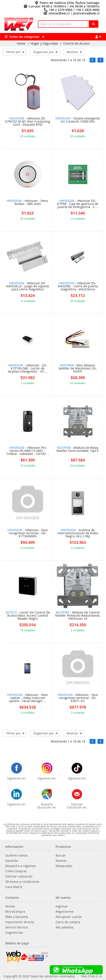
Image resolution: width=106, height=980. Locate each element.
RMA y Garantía (17, 917)
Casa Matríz (14, 887)
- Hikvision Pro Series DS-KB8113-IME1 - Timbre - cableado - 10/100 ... (28, 451)
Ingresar (62, 906)
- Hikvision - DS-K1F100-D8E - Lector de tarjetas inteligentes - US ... (28, 369)
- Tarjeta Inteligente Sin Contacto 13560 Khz (78, 120)
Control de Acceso (76, 43)
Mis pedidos (65, 927)
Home (21, 43)
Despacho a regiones (21, 866)
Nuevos (61, 861)
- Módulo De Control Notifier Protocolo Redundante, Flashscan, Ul (78, 616)
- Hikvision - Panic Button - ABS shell (28, 203)
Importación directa (20, 922)
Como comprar (16, 871)
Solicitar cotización (19, 876)
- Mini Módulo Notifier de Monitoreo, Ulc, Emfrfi (78, 369)
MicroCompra (15, 912)
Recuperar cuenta (69, 917)
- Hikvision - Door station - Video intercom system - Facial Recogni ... (28, 698)
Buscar (61, 855)
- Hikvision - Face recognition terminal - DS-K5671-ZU (78, 698)
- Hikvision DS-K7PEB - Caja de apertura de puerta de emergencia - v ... (78, 204)
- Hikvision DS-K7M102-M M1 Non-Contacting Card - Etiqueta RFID (28, 122)
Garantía (12, 861)
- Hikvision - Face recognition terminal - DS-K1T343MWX (28, 533)
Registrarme (65, 912)
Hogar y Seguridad (44, 43)
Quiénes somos (16, 855)
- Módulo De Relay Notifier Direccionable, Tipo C (78, 449)
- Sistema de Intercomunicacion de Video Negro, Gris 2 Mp (78, 533)
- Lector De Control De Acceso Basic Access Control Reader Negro (28, 616)
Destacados (64, 866)
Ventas (10, 906)
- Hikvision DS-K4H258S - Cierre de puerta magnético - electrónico (78, 286)
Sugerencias (14, 933)
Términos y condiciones (22, 882)
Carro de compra (68, 922)
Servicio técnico (17, 927)
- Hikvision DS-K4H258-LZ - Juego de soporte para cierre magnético (28, 286)
